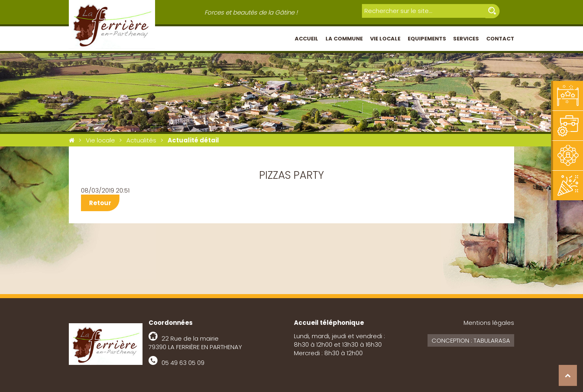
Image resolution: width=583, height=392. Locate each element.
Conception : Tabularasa (471, 340)
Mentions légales (489, 323)
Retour (100, 203)
